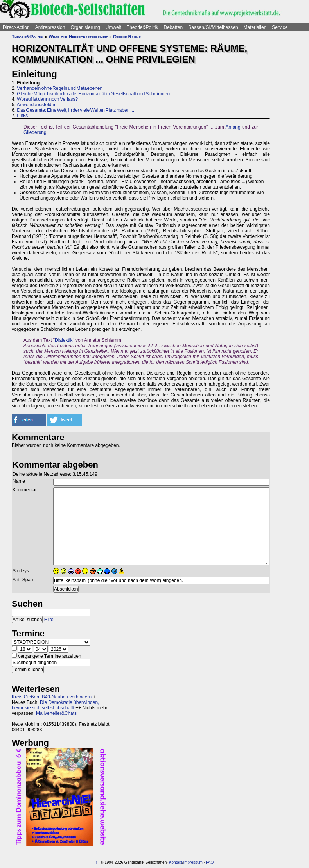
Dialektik (64, 340)
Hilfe (49, 620)
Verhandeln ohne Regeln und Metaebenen (60, 88)
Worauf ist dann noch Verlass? (47, 99)
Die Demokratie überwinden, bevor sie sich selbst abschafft (55, 705)
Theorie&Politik (143, 27)
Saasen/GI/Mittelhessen (213, 27)
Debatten (173, 27)
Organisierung (85, 27)
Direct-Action (16, 27)
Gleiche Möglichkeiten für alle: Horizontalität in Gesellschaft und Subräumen (93, 94)
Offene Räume (127, 37)
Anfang (233, 127)
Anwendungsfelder (36, 105)
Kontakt (176, 862)
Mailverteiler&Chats (56, 713)
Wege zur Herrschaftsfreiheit (78, 37)
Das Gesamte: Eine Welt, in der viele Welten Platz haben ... (75, 110)
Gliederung (35, 132)
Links (22, 116)
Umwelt (113, 27)
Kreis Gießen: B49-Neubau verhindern (52, 697)
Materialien (255, 27)
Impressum (193, 862)
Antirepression (50, 27)
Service (280, 27)
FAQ (210, 862)
